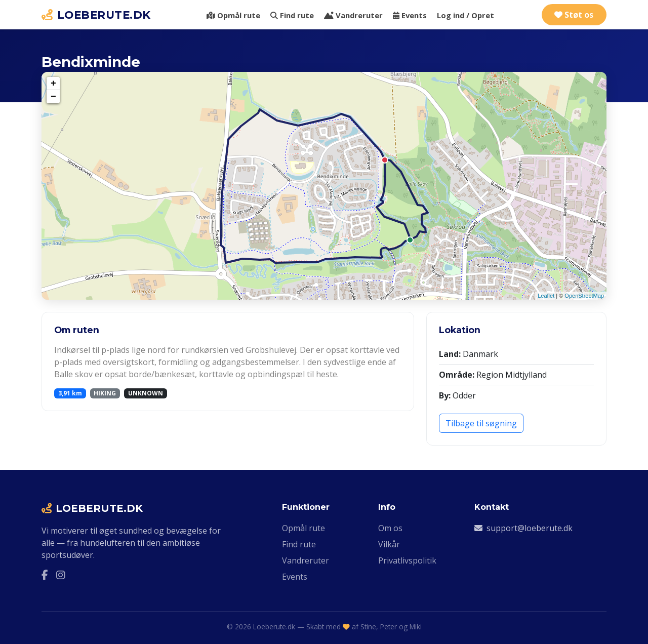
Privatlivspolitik (407, 560)
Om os (390, 528)
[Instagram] (61, 575)
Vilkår (389, 544)
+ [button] (53, 84)
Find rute (292, 15)
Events (410, 15)
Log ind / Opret (465, 15)
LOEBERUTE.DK (96, 15)
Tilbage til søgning (481, 423)
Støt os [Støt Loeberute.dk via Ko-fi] (574, 15)
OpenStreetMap (584, 296)
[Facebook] (45, 575)
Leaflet (546, 296)
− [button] (53, 97)
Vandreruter (353, 15)
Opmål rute (233, 15)
